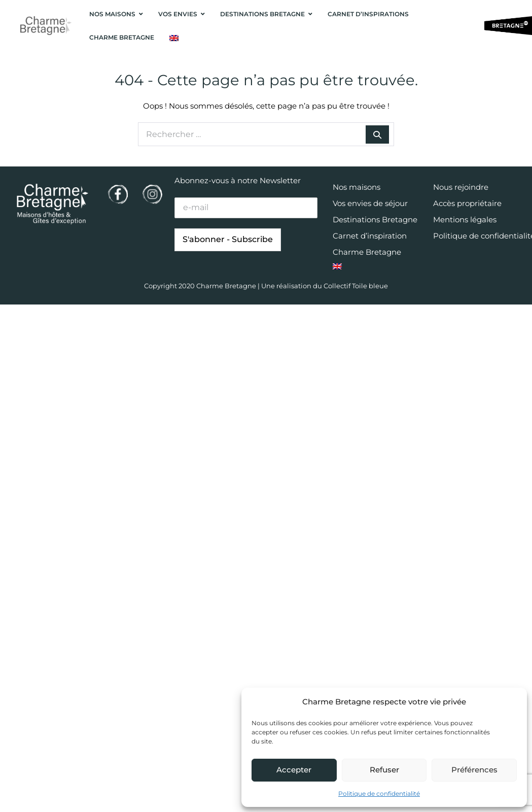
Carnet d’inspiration (370, 236)
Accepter (294, 770)
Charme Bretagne (367, 252)
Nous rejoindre (461, 187)
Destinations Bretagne (375, 219)
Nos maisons (357, 187)
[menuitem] (174, 38)
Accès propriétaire (467, 203)
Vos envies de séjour (370, 203)
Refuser (384, 770)
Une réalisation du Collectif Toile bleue (325, 286)
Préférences (474, 770)
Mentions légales (465, 219)
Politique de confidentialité (379, 793)
